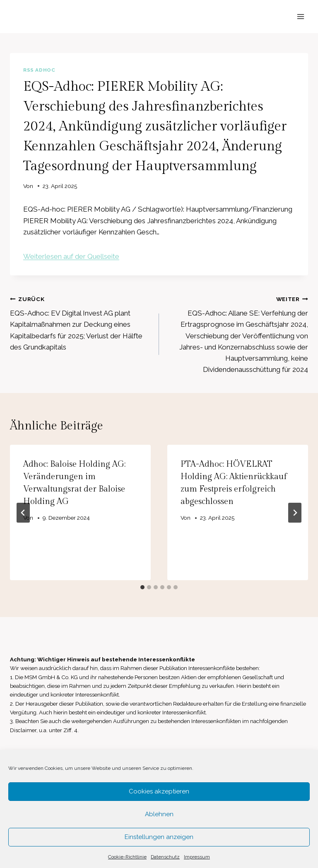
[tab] (142, 587)
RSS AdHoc (39, 70)
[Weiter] (295, 513)
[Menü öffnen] (300, 16)
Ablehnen (159, 814)
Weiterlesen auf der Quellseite (71, 256)
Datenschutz (165, 857)
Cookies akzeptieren (159, 791)
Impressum (197, 857)
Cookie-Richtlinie (127, 857)
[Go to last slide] (23, 513)
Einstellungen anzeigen (159, 837)
